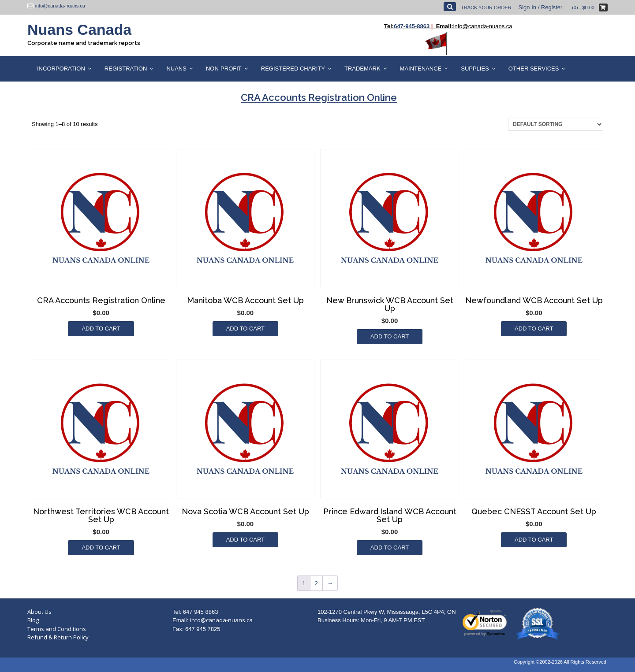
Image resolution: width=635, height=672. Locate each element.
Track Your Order (486, 7)
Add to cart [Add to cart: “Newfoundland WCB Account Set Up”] (534, 329)
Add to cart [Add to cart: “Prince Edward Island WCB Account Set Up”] (390, 548)
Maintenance (421, 69)
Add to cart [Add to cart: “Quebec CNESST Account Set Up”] (534, 540)
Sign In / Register (541, 7)
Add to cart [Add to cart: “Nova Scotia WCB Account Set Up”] (245, 540)
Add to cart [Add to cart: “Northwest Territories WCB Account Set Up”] (101, 548)
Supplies (475, 69)
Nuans (176, 69)
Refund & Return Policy (58, 637)
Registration (126, 69)
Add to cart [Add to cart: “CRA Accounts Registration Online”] (101, 329)
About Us (39, 612)
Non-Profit (224, 69)
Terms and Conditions (57, 629)
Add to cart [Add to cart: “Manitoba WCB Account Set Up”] (245, 329)
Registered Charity (293, 69)
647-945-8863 (412, 26)
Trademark (362, 69)
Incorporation (61, 69)
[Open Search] (450, 7)
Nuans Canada (79, 30)
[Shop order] (556, 124)
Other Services (534, 69)
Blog (33, 620)
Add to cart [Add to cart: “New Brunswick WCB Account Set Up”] (390, 336)
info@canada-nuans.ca (221, 620)
